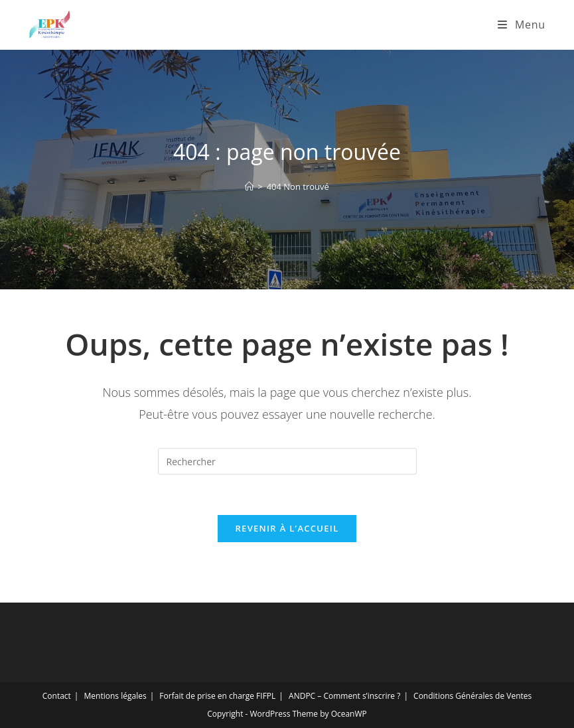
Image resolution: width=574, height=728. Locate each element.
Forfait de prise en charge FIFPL (217, 696)
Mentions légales (115, 696)
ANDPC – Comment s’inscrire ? (344, 696)
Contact (57, 696)
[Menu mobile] (521, 25)
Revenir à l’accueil (287, 528)
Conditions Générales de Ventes (472, 696)
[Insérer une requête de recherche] (287, 461)
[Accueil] (249, 186)
